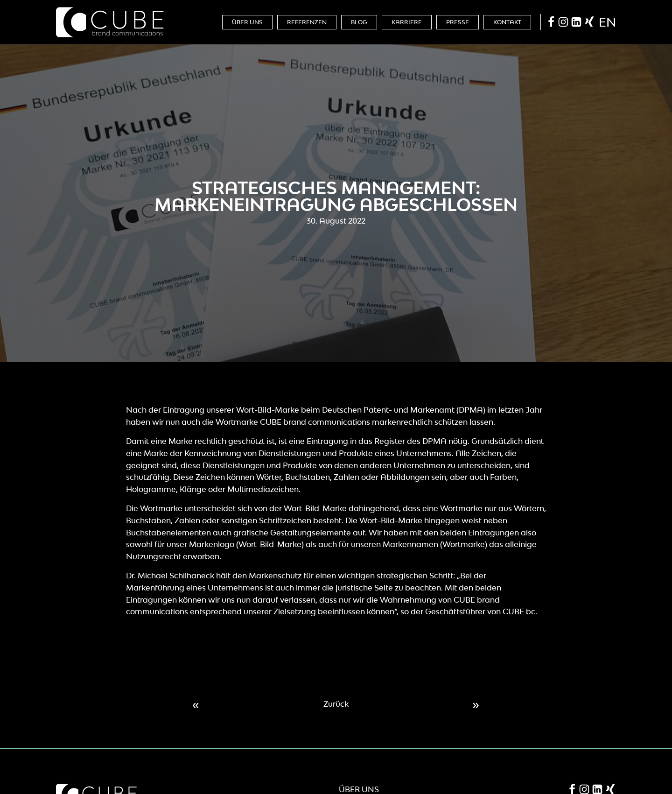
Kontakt (507, 22)
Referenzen (307, 22)
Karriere (407, 22)
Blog (359, 22)
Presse (458, 22)
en (607, 22)
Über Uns (247, 22)
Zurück (336, 704)
